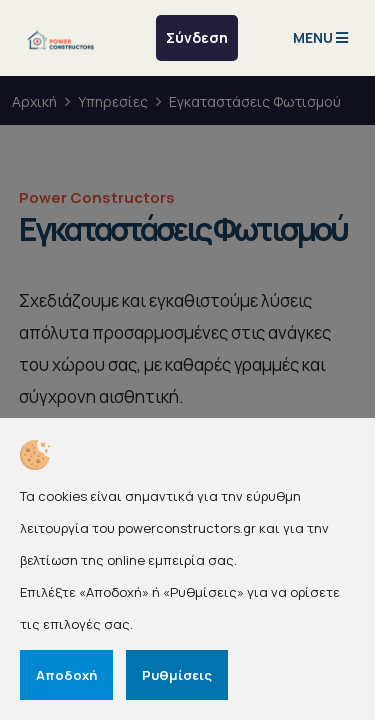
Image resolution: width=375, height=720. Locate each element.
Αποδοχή (66, 675)
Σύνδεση (197, 37)
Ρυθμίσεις (177, 675)
